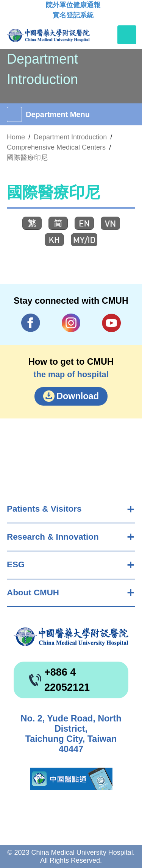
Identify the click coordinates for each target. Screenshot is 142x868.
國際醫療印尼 (27, 158)
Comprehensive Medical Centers (56, 147)
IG (71, 323)
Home (16, 137)
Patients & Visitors (44, 509)
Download (78, 396)
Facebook (31, 323)
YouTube (111, 323)
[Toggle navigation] (127, 35)
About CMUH (33, 592)
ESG (16, 564)
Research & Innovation (53, 537)
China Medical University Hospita (71, 637)
